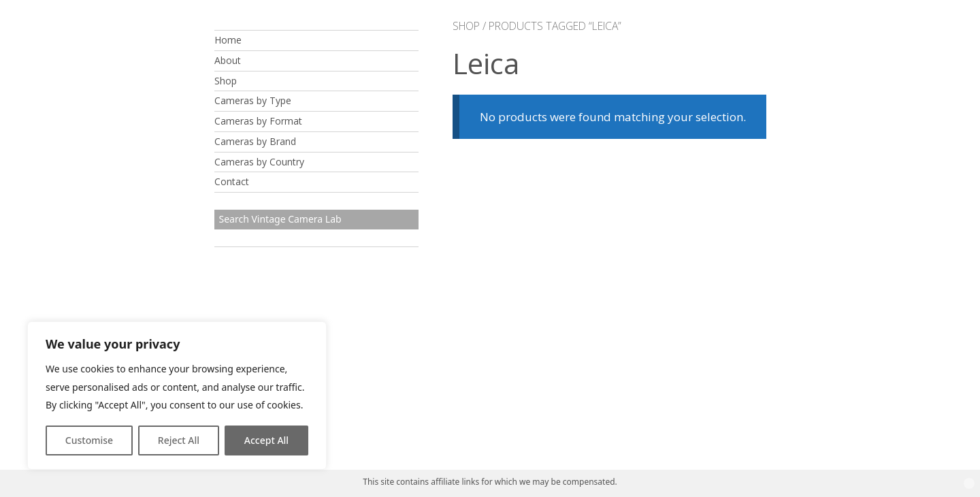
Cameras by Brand (255, 141)
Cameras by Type (253, 100)
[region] (177, 396)
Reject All (179, 440)
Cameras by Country (259, 162)
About (228, 60)
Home (228, 40)
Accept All (266, 440)
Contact (232, 181)
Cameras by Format (258, 121)
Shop (226, 81)
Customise (89, 440)
